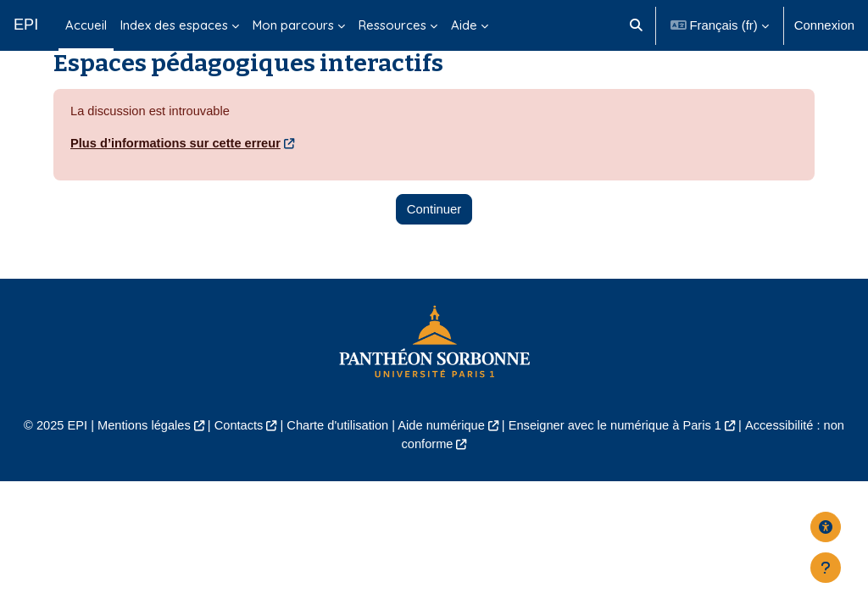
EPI (26, 25)
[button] (636, 25)
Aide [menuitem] (464, 25)
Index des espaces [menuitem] (174, 25)
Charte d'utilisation (336, 451)
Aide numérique (442, 451)
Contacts (235, 451)
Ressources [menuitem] (392, 25)
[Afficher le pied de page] (826, 568)
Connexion (824, 25)
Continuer (434, 234)
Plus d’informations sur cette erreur (178, 169)
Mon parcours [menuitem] (293, 25)
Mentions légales (139, 451)
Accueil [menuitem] (86, 25)
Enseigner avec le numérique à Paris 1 (618, 451)
